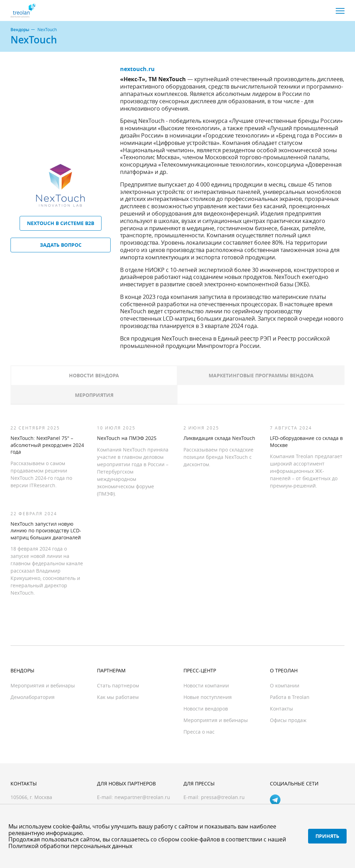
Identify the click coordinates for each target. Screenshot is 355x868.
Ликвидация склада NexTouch (219, 438)
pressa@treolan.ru (223, 797)
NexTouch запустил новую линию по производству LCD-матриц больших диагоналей (46, 531)
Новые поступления (208, 697)
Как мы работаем (118, 697)
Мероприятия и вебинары (43, 685)
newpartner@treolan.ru (142, 797)
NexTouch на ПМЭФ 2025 (127, 438)
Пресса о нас (199, 732)
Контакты (281, 709)
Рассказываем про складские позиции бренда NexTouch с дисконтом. (218, 457)
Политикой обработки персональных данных (70, 846)
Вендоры (20, 30)
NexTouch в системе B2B (61, 223)
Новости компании (206, 685)
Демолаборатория (33, 697)
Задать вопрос (61, 245)
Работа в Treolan (290, 697)
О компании (285, 685)
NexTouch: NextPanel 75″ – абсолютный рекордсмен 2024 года (47, 445)
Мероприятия (94, 395)
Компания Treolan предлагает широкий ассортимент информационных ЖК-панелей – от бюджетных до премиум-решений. (306, 471)
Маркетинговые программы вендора (261, 375)
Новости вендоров (206, 709)
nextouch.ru (137, 69)
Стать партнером (118, 685)
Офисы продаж (288, 720)
